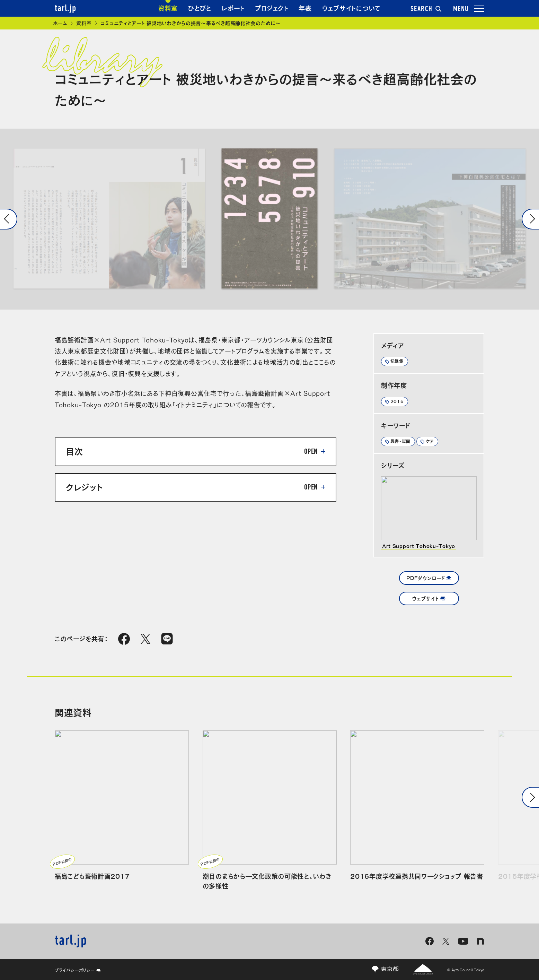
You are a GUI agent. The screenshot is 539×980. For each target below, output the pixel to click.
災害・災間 (401, 441)
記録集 (397, 361)
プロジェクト (272, 8)
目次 (74, 451)
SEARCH (426, 9)
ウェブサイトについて (351, 8)
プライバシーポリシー (78, 970)
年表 (305, 8)
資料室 (168, 8)
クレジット (84, 486)
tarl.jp (65, 9)
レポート (233, 8)
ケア (430, 441)
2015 (397, 401)
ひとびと (200, 8)
